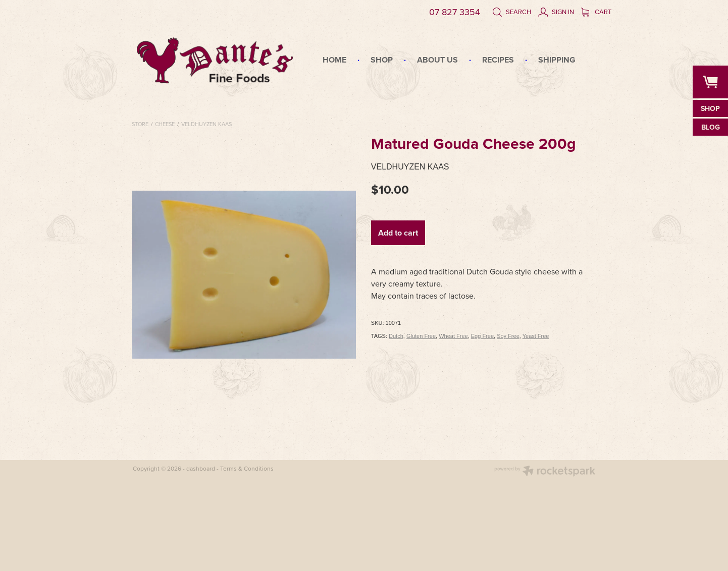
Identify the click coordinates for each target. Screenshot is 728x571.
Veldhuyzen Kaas (206, 124)
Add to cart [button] (398, 233)
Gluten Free (421, 336)
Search (512, 12)
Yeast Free (536, 336)
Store (140, 124)
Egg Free (482, 336)
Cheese (165, 124)
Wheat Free (453, 336)
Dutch (396, 336)
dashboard (201, 468)
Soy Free (508, 336)
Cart (596, 12)
